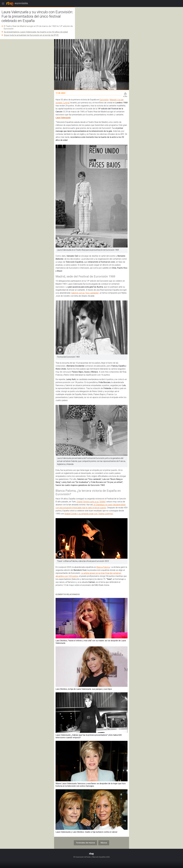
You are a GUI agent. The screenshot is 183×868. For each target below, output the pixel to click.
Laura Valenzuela (63, 118)
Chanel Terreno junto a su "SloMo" (91, 502)
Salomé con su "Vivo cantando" (85, 293)
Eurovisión (104, 100)
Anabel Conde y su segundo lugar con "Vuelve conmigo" (89, 514)
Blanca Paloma (103, 567)
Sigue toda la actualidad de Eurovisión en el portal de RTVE (31, 35)
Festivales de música (85, 843)
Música (104, 843)
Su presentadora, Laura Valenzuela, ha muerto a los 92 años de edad (36, 32)
